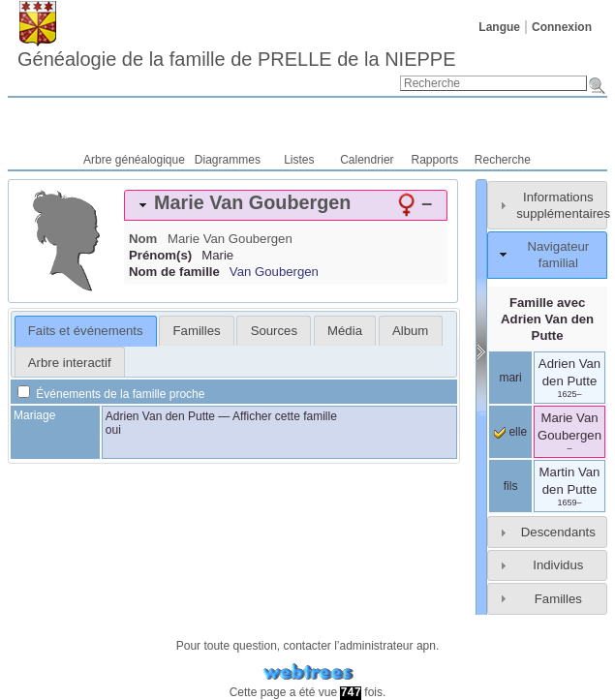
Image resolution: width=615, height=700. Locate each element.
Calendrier (367, 160)
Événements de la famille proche (111, 394)
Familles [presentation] (197, 331)
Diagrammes (228, 160)
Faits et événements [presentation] (86, 331)
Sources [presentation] (274, 331)
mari (510, 378)
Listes (299, 160)
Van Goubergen (274, 272)
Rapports (435, 160)
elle (510, 432)
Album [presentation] (410, 331)
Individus (558, 565)
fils (511, 486)
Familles (558, 599)
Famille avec (547, 319)
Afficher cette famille (285, 416)
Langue (499, 27)
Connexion (562, 27)
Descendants (558, 532)
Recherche (503, 160)
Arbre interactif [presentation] (70, 363)
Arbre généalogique (134, 160)
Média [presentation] (345, 331)
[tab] (286, 205)
